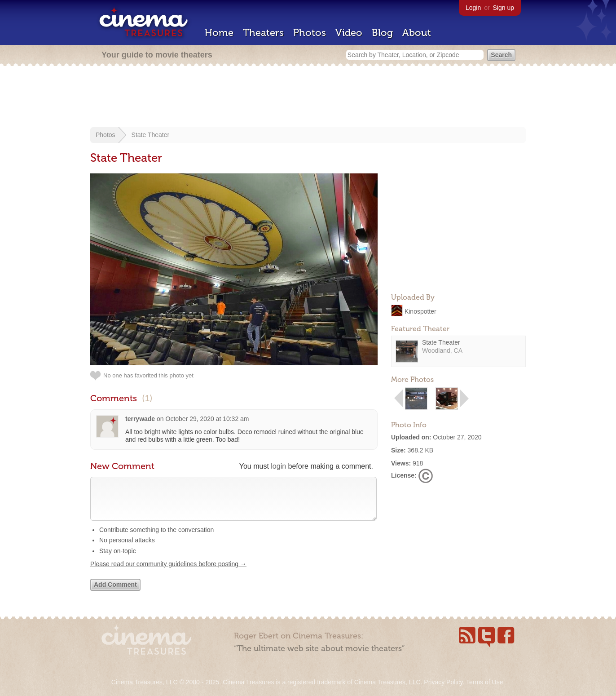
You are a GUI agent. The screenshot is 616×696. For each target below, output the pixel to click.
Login (473, 8)
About (417, 33)
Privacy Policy (443, 682)
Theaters (263, 33)
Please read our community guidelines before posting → (168, 573)
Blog (382, 33)
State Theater (151, 135)
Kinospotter (420, 311)
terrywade (140, 419)
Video (349, 33)
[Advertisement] (308, 98)
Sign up (504, 8)
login (278, 466)
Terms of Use (484, 682)
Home (219, 33)
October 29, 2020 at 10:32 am (207, 419)
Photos (310, 33)
